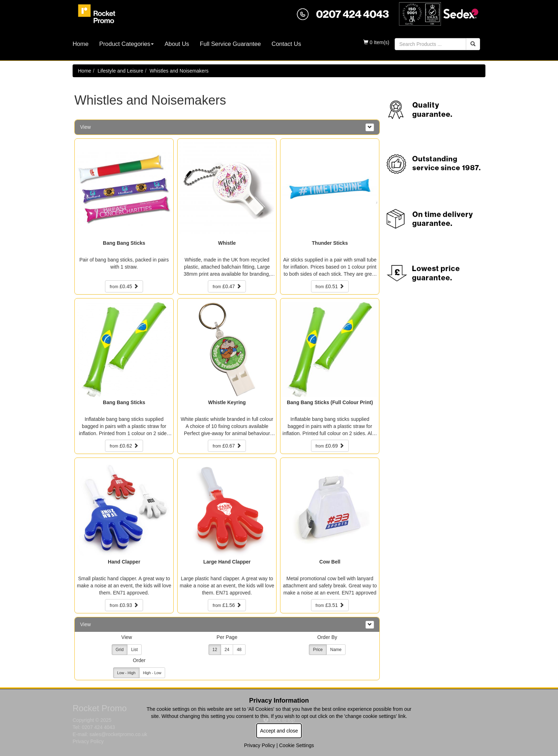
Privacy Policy (260, 745)
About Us (177, 44)
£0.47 (227, 286)
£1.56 (227, 605)
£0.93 (124, 605)
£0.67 (227, 446)
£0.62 (124, 446)
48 (239, 650)
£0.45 (124, 286)
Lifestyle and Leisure (120, 71)
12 (215, 650)
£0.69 (330, 446)
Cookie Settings (296, 745)
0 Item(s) (376, 42)
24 (227, 650)
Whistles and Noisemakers (179, 71)
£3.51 (330, 605)
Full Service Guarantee (230, 44)
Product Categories (127, 44)
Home (81, 44)
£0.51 (330, 286)
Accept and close (279, 731)
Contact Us (286, 44)
